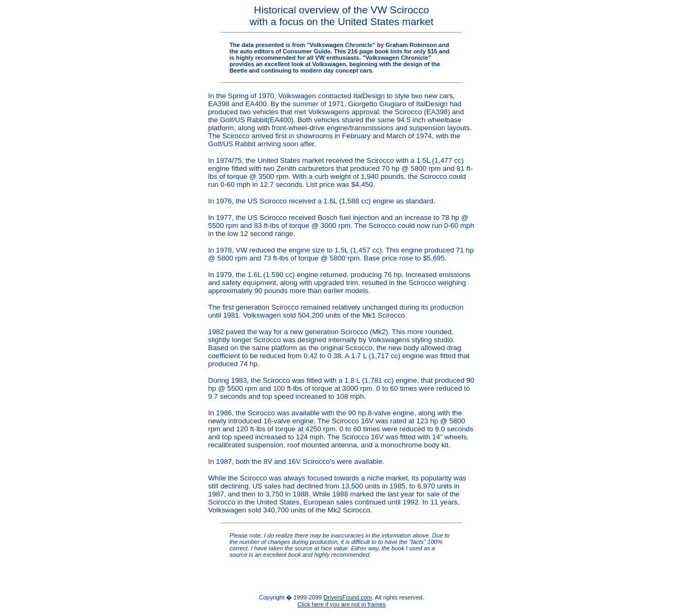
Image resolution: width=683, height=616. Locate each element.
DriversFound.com (348, 597)
